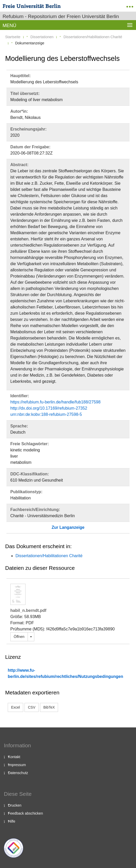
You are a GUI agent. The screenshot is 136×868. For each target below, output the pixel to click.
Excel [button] (15, 707)
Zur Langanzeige (68, 527)
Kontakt (14, 757)
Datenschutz (18, 773)
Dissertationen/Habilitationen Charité (93, 37)
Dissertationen (42, 37)
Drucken (15, 805)
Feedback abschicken (25, 813)
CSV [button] (32, 707)
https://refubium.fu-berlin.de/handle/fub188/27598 (55, 402)
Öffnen (19, 637)
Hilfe (12, 821)
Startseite (13, 37)
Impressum (17, 765)
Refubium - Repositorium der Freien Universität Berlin (61, 16)
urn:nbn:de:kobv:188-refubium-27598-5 (46, 414)
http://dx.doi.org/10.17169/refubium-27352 (49, 408)
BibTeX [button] (49, 707)
